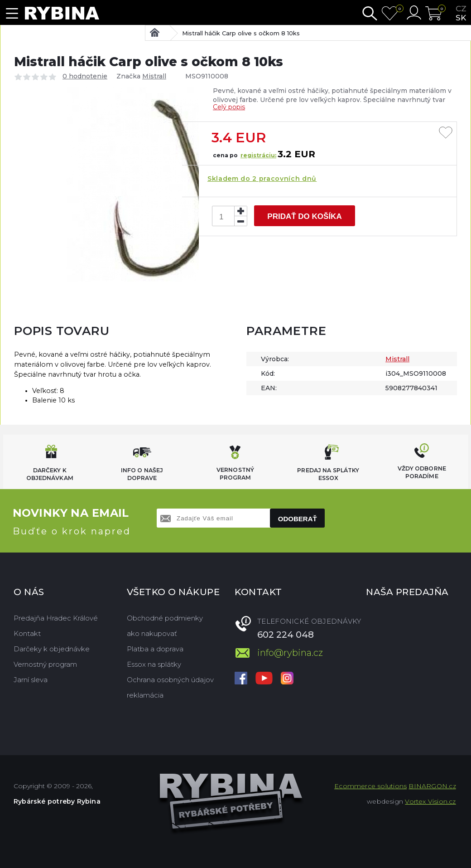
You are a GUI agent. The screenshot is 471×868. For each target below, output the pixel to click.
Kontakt (27, 633)
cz (461, 9)
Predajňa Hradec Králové (56, 618)
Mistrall (154, 76)
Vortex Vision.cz (430, 801)
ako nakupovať (152, 633)
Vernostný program (45, 664)
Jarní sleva (31, 680)
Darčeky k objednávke (52, 649)
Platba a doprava (155, 649)
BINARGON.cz (432, 786)
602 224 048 (286, 635)
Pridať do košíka (304, 216)
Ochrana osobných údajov (170, 680)
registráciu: (258, 155)
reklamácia (145, 695)
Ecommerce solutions (370, 786)
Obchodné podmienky (165, 618)
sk (461, 18)
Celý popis (229, 107)
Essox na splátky (154, 664)
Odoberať (298, 519)
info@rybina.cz (290, 653)
